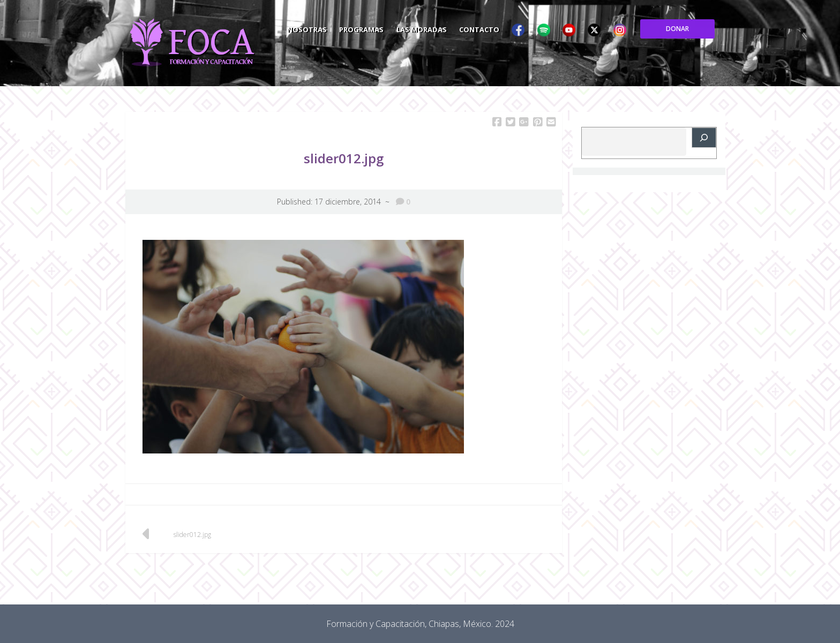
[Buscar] (704, 138)
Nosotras (386, 29)
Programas (441, 29)
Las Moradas (501, 29)
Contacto (560, 29)
